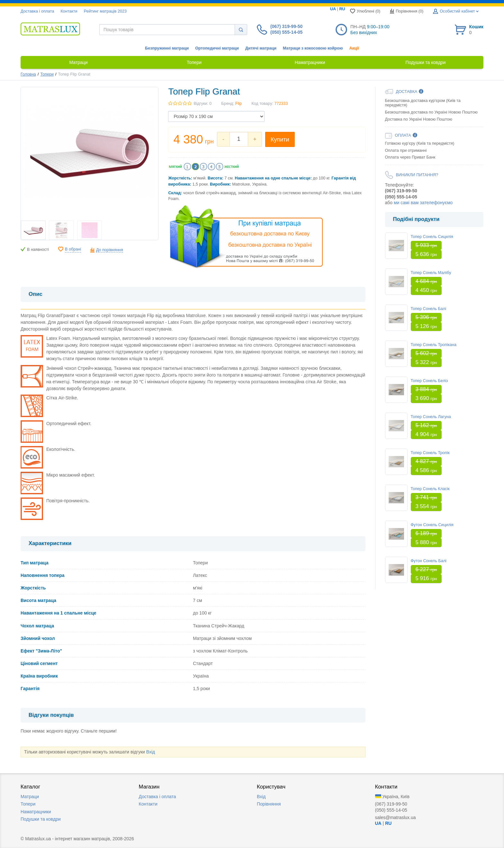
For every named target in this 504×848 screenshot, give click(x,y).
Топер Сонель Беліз (429, 381)
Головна (28, 74)
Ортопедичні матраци (217, 48)
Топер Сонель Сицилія (432, 237)
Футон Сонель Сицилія (432, 525)
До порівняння (110, 250)
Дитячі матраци (261, 48)
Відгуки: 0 (203, 104)
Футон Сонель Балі (429, 561)
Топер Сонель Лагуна (431, 417)
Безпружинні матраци (167, 48)
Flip (239, 104)
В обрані (73, 249)
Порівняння (269, 804)
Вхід (151, 752)
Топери (47, 74)
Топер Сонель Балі (429, 309)
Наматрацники (36, 812)
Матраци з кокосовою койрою (313, 48)
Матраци (30, 797)
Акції (354, 48)
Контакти (69, 11)
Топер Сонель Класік (430, 489)
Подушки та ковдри (41, 819)
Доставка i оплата (37, 11)
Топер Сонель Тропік (430, 453)
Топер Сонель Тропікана (434, 345)
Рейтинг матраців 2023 (105, 11)
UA (333, 9)
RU (342, 9)
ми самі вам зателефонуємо (423, 203)
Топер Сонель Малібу (431, 273)
